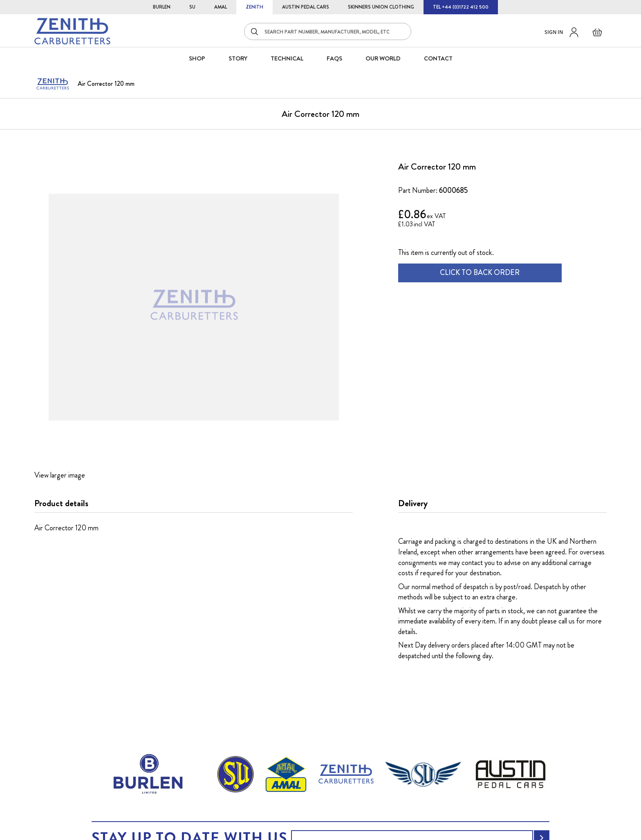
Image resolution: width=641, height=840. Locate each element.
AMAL (221, 7)
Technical (287, 58)
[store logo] (72, 31)
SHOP (197, 58)
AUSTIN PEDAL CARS (306, 7)
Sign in (554, 32)
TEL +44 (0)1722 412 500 (461, 7)
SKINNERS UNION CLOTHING (381, 7)
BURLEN (162, 7)
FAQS (334, 58)
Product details (61, 503)
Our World (383, 58)
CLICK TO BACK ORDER (480, 273)
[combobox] (328, 31)
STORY (238, 58)
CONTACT (438, 58)
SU (192, 7)
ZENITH (254, 7)
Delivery (413, 503)
